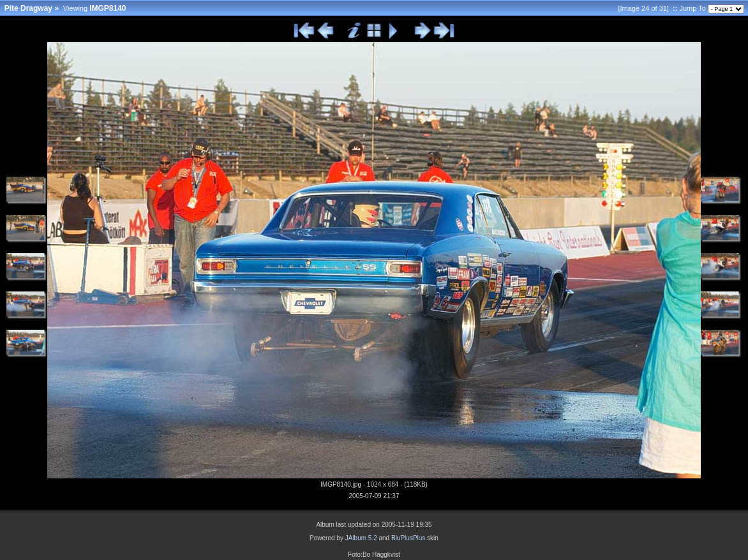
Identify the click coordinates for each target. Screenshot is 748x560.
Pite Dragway (28, 8)
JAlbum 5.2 (361, 538)
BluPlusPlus (408, 538)
